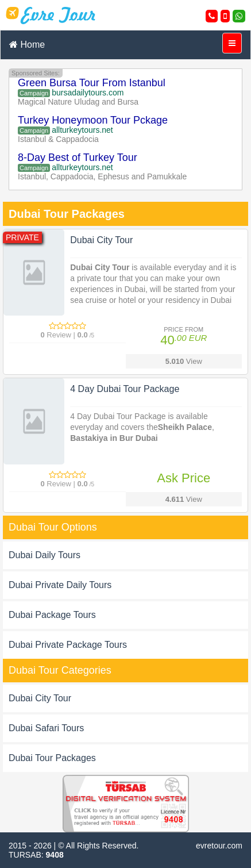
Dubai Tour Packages (52, 758)
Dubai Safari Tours (46, 728)
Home (27, 45)
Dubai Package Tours (52, 615)
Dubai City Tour (40, 698)
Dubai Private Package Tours (68, 645)
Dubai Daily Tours (45, 555)
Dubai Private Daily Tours (60, 585)
